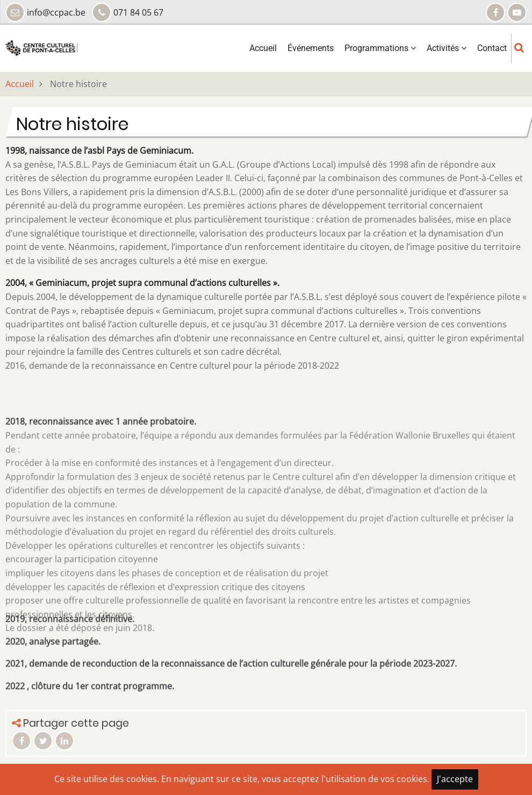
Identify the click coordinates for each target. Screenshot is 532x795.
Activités (447, 48)
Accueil (263, 48)
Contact (492, 48)
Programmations (380, 48)
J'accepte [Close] (455, 779)
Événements (311, 48)
